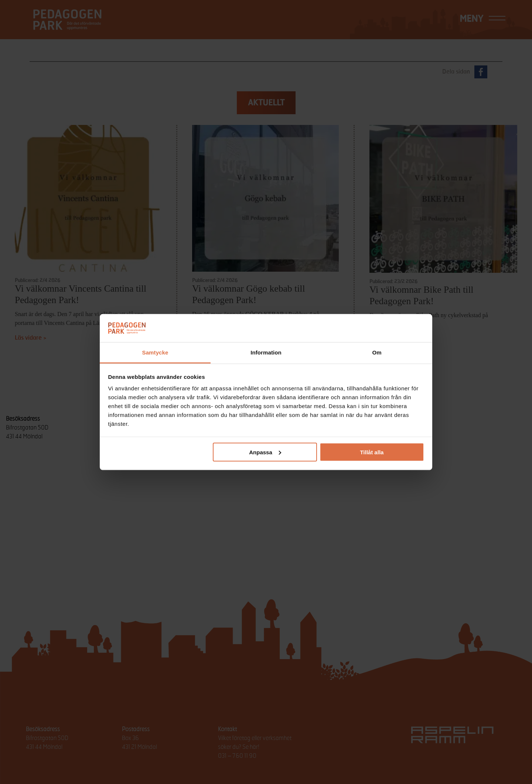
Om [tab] (377, 352)
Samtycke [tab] (155, 352)
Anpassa (265, 452)
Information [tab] (266, 352)
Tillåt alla (372, 452)
